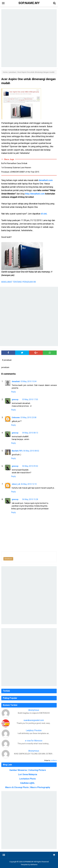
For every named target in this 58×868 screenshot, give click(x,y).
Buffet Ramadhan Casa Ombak (14, 163)
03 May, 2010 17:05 (30, 399)
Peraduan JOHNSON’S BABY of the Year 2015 (20, 172)
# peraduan (7, 360)
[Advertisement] (29, 38)
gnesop (15, 399)
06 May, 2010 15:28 (30, 499)
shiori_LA (16, 484)
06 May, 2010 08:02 (31, 451)
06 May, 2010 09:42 (30, 466)
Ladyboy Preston (34, 730)
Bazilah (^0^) (17, 451)
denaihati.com (46, 180)
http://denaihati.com (35, 194)
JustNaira (54, 760)
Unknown (16, 417)
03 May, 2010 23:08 (28, 417)
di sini (44, 214)
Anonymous (34, 710)
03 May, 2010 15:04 (29, 381)
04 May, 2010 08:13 (30, 433)
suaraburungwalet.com (34, 720)
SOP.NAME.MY (28, 862)
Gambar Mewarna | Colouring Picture (28, 770)
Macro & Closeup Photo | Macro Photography (28, 787)
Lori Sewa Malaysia (28, 774)
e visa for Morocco (34, 741)
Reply (14, 392)
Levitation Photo (28, 779)
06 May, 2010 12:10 (29, 484)
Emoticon (8, 559)
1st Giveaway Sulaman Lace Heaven (16, 168)
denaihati (16, 381)
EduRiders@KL (28, 783)
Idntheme (34, 865)
